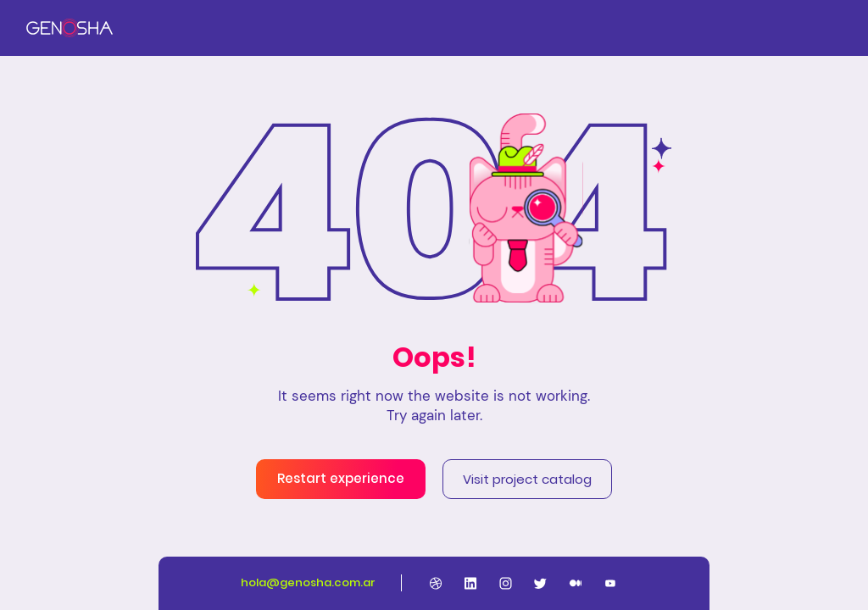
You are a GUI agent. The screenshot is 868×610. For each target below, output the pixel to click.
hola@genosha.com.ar (308, 582)
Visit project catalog (527, 479)
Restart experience (341, 478)
